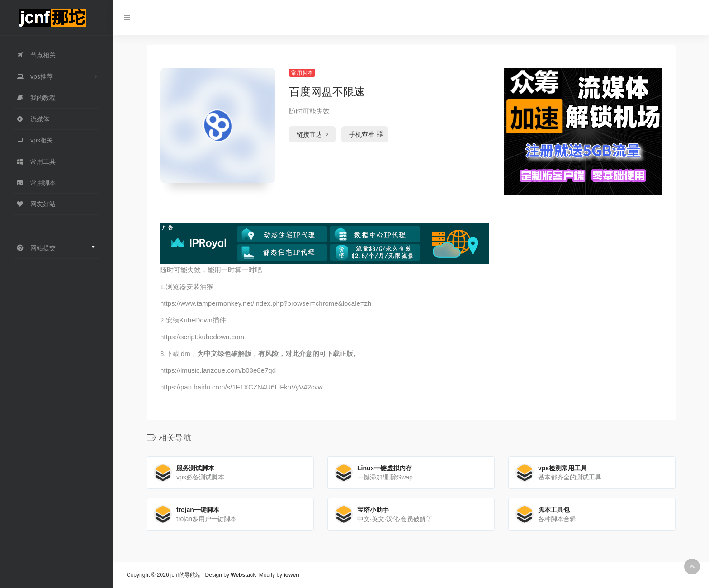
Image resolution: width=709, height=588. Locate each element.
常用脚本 (302, 73)
